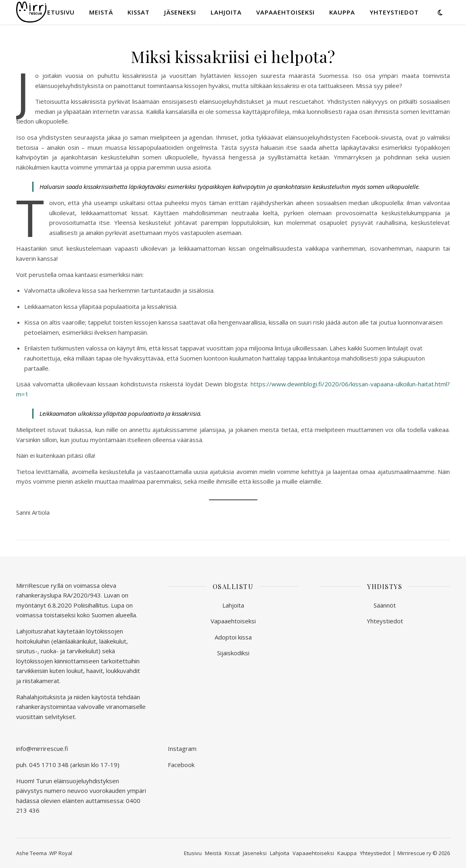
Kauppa (342, 12)
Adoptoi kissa (233, 637)
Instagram (182, 748)
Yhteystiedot (394, 12)
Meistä (101, 12)
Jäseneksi (180, 12)
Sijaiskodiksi (233, 653)
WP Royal (61, 853)
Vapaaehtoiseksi (285, 12)
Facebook (181, 765)
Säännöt (385, 605)
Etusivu (61, 12)
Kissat (139, 12)
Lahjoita (226, 12)
